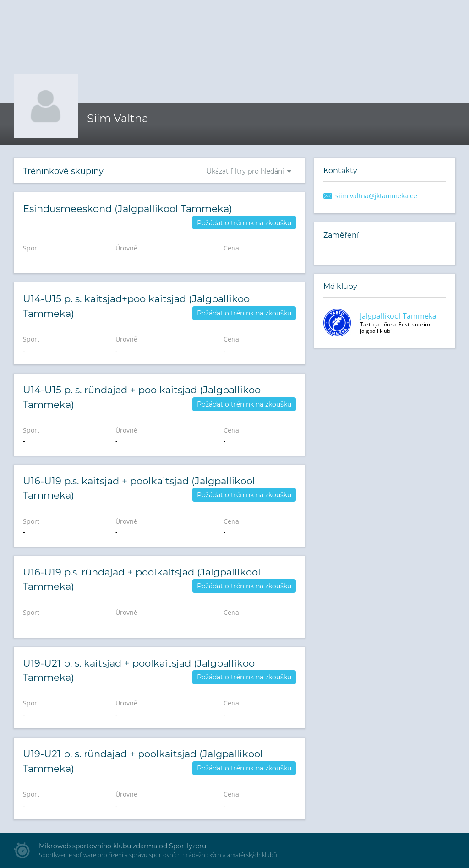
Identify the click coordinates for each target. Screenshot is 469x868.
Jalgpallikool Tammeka (398, 316)
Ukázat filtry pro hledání (245, 171)
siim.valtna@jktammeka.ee (376, 196)
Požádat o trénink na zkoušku (244, 223)
